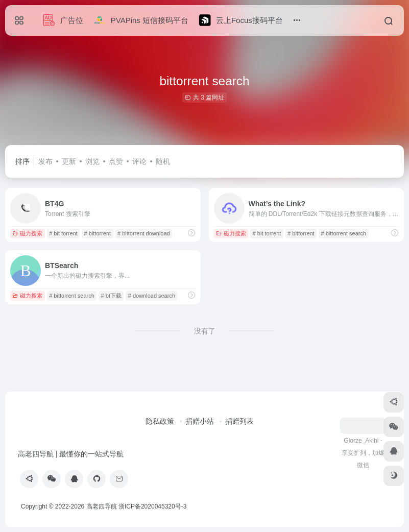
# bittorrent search (343, 233)
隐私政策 (160, 421)
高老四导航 (102, 506)
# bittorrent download (144, 233)
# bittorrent (98, 233)
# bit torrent (63, 233)
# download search (152, 296)
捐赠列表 (239, 421)
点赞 (116, 161)
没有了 (205, 331)
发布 (45, 161)
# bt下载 (111, 296)
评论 (139, 161)
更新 (69, 161)
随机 (163, 161)
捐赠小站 (200, 421)
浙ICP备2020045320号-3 (153, 506)
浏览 (92, 161)
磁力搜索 (27, 233)
